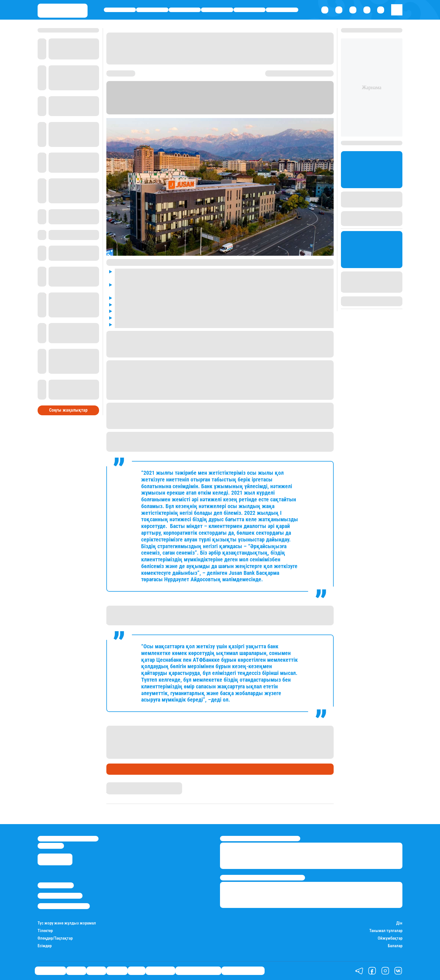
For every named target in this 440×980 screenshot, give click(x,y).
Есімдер (45, 946)
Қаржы (152, 10)
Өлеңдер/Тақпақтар (55, 938)
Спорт (250, 10)
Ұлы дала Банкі (124, 769)
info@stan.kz (51, 846)
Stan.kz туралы (56, 885)
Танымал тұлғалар (386, 931)
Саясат (185, 10)
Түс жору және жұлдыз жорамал (67, 923)
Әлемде (217, 10)
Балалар (395, 946)
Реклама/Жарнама (60, 896)
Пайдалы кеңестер (243, 971)
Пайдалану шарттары (64, 906)
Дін (399, 923)
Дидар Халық (120, 785)
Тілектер (45, 931)
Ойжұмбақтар (390, 938)
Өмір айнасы (120, 10)
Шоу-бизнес (282, 10)
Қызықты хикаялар (198, 971)
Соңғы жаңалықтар (68, 409)
